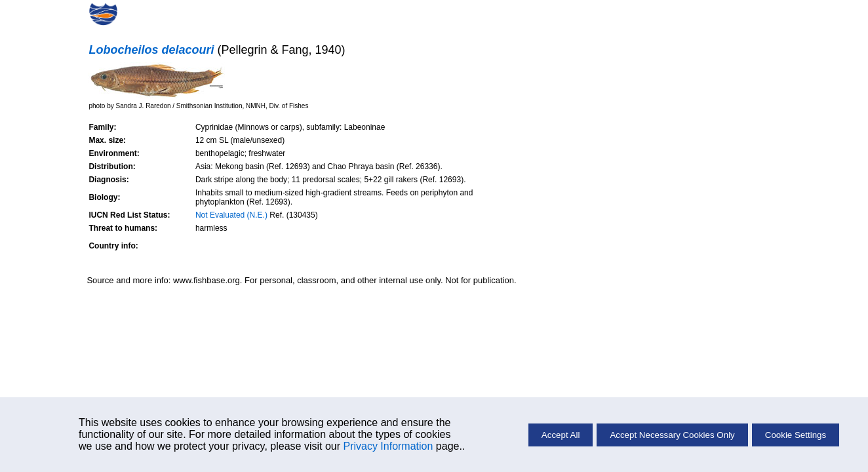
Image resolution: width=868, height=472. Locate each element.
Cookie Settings (796, 435)
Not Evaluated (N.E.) (231, 215)
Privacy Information (388, 446)
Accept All (561, 435)
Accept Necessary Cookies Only (672, 435)
